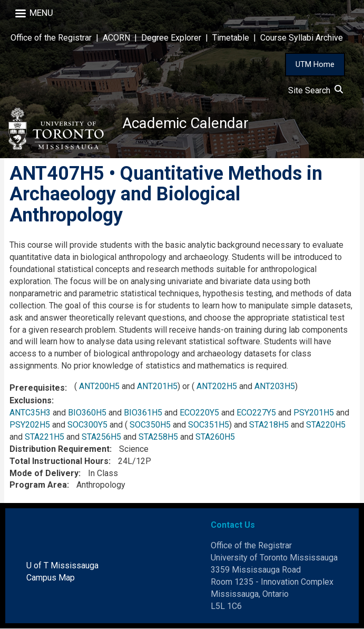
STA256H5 (101, 437)
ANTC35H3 (30, 413)
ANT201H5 (157, 387)
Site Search (316, 90)
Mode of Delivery (44, 473)
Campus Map (51, 578)
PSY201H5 (314, 413)
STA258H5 (158, 437)
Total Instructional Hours (59, 461)
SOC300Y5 (87, 425)
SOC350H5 (150, 425)
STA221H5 (45, 437)
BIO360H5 (87, 413)
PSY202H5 (30, 425)
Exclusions (31, 401)
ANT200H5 (99, 387)
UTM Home (315, 64)
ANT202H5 (217, 387)
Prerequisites (37, 388)
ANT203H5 (275, 387)
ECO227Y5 (256, 413)
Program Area (38, 485)
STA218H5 (269, 425)
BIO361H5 (143, 413)
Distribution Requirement (60, 449)
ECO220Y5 (199, 413)
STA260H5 (215, 437)
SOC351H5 (209, 425)
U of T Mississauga (62, 565)
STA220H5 (326, 425)
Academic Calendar (185, 124)
